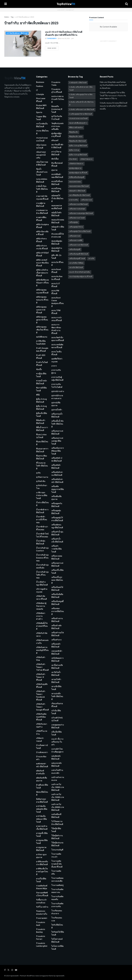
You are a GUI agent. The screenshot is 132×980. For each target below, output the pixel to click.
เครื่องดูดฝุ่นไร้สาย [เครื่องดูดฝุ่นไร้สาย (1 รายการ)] (76, 227)
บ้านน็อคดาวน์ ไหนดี (42, 747)
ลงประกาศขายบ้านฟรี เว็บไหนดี (58, 99)
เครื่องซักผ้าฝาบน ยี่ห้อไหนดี (57, 474)
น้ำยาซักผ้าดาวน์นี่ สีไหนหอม (42, 520)
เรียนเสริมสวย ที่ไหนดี (57, 705)
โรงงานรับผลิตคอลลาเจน (57, 891)
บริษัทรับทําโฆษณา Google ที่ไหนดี (42, 707)
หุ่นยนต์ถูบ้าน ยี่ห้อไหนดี (57, 250)
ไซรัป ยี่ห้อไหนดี (57, 926)
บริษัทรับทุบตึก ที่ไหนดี (42, 686)
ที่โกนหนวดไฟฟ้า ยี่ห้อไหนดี (42, 466)
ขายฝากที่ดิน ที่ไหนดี (41, 219)
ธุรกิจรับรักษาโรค (42, 487)
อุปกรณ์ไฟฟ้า (57, 410)
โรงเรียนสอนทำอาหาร (57, 912)
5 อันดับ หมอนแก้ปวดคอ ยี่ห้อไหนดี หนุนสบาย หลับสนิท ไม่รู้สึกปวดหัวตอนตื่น (114, 106)
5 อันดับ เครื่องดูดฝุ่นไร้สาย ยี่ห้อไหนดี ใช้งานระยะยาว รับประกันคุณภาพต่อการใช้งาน (113, 96)
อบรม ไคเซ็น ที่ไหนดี (56, 353)
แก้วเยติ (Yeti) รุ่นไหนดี (57, 719)
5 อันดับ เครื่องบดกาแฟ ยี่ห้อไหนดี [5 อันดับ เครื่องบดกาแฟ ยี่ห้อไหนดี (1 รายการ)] (82, 110)
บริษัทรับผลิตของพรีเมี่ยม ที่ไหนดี (41, 717)
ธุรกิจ (38, 473)
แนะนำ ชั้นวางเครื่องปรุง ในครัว (57, 742)
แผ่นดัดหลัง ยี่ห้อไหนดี (56, 758)
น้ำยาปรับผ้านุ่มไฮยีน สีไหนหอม (42, 575)
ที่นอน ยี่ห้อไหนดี (42, 443)
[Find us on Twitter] (8, 970)
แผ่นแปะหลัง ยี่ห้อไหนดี (56, 765)
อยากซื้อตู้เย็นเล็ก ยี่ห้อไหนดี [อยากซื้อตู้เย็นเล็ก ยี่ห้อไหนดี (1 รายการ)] (80, 195)
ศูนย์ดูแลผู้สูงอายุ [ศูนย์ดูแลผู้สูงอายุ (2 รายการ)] (75, 168)
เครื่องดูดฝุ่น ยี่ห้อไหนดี (56, 512)
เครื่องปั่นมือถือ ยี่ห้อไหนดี (57, 596)
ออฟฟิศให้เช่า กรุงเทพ (57, 360)
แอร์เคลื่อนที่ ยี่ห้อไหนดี (56, 816)
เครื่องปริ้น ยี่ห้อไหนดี (57, 572)
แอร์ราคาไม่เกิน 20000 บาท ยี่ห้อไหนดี (58, 807)
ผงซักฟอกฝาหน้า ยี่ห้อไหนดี (42, 765)
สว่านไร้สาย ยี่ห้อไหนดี (56, 153)
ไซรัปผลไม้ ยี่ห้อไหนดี (58, 933)
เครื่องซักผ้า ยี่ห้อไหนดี (56, 467)
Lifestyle (40, 94)
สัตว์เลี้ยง (55, 159)
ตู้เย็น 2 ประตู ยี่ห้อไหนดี (41, 401)
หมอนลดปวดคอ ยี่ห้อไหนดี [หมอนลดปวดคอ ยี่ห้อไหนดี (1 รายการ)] (79, 186)
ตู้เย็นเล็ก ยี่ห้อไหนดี (42, 415)
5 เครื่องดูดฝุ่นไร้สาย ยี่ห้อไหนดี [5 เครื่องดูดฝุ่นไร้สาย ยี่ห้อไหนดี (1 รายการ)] (81, 114)
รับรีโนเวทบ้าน (42, 907)
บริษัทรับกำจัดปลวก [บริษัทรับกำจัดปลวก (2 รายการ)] (76, 164)
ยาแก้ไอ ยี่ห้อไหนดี (41, 880)
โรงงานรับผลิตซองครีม (57, 898)
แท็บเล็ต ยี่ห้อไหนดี (56, 733)
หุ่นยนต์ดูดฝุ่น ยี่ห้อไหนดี (57, 243)
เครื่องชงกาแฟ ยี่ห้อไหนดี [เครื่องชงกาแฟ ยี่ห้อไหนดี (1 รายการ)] (78, 204)
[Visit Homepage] (66, 4)
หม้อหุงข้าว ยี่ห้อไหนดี (58, 228)
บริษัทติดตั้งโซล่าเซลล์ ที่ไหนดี (42, 626)
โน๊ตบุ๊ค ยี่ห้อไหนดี (56, 830)
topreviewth (14, 976)
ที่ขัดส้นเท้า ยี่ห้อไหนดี (41, 422)
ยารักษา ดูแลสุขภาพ (41, 856)
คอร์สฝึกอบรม (42, 337)
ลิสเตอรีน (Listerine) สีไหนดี (57, 109)
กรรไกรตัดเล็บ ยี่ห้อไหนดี (42, 125)
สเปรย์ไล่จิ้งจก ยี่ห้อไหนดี (57, 183)
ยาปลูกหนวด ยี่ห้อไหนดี (41, 849)
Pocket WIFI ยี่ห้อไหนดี (41, 107)
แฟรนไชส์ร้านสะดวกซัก (57, 772)
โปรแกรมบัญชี (57, 850)
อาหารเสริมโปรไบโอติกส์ (57, 386)
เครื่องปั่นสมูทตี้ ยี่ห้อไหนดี (57, 603)
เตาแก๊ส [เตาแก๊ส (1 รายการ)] (91, 259)
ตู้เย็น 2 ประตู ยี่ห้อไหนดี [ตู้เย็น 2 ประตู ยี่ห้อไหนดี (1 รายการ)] (78, 146)
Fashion (40, 86)
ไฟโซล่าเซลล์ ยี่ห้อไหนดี (57, 941)
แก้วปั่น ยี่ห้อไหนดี (56, 712)
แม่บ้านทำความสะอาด (58, 779)
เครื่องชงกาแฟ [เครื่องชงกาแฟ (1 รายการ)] (87, 200)
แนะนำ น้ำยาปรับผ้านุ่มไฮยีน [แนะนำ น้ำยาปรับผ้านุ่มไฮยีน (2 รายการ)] (80, 272)
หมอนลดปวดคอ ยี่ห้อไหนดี (57, 207)
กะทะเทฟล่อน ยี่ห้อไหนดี (42, 181)
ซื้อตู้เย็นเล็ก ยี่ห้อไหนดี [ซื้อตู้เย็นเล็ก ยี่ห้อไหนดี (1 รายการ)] (78, 141)
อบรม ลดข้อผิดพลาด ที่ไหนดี (57, 346)
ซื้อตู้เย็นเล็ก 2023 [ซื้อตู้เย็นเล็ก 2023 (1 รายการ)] (76, 137)
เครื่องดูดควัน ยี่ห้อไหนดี (57, 505)
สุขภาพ (54, 170)
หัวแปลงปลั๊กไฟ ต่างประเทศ (58, 235)
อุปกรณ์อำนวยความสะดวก (57, 397)
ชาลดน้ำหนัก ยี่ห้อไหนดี (41, 382)
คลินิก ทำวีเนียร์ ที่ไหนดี (42, 254)
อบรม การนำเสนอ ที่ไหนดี (57, 319)
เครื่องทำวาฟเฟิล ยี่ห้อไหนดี (56, 549)
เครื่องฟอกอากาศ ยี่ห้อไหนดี (58, 611)
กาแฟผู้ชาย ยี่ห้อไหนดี (41, 205)
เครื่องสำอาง (56, 640)
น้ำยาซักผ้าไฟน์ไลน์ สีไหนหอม (42, 535)
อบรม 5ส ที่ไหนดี (57, 264)
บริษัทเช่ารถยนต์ (40, 740)
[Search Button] (126, 4)
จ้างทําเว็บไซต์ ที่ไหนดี (42, 364)
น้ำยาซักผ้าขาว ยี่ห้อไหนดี (42, 511)
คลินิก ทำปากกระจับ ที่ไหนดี (42, 247)
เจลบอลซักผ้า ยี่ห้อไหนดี (57, 653)
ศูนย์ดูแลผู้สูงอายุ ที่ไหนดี (56, 135)
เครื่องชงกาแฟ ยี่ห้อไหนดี (57, 432)
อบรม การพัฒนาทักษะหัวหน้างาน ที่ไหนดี (56, 329)
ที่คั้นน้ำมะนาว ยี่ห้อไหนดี (42, 429)
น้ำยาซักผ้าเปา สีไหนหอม (42, 528)
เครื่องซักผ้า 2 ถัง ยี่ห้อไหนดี (57, 460)
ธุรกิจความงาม (42, 477)
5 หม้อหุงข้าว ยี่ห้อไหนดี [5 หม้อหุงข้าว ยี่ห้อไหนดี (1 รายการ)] (78, 83)
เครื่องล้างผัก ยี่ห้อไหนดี (56, 627)
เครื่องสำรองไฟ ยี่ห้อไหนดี (58, 634)
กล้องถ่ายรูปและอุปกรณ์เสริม (41, 155)
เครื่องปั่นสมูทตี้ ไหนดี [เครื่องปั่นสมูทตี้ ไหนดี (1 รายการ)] (77, 259)
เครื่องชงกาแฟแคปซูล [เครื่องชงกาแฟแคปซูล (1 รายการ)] (77, 209)
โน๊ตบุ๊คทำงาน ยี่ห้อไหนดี (57, 837)
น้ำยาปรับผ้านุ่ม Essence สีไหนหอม (42, 558)
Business (40, 82)
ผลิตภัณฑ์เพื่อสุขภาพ (42, 779)
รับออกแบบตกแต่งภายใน (42, 913)
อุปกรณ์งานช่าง (58, 391)
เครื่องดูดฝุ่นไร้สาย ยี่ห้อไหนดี (57, 519)
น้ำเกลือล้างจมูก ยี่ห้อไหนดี (42, 583)
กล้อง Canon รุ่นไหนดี (41, 146)
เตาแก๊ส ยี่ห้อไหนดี (56, 688)
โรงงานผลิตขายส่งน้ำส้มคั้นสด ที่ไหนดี (57, 864)
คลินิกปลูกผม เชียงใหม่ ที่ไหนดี (42, 330)
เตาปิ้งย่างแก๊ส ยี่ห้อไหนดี (57, 667)
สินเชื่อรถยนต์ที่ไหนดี (57, 165)
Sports (39, 112)
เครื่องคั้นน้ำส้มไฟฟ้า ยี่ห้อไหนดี (57, 424)
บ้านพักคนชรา (42, 752)
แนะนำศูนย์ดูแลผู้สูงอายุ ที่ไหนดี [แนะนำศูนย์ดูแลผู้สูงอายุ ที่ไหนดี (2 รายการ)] (81, 277)
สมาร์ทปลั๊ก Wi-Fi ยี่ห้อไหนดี (58, 146)
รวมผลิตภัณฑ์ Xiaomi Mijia (42, 887)
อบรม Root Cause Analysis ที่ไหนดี (58, 302)
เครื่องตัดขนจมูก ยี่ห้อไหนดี (57, 526)
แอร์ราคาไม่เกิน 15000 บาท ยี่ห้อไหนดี (58, 797)
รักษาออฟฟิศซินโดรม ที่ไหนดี (42, 894)
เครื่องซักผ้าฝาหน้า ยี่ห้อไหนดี (57, 481)
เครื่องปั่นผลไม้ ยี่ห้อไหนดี (57, 589)
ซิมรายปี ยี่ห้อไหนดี (41, 389)
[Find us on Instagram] (12, 970)
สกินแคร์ (55, 141)
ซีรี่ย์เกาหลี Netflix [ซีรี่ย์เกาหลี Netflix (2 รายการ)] (76, 128)
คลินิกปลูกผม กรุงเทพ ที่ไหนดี (42, 291)
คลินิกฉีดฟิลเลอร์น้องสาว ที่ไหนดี (42, 283)
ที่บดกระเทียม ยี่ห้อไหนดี (42, 457)
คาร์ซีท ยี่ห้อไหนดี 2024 (41, 343)
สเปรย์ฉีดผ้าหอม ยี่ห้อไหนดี (57, 176)
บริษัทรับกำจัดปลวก (42, 635)
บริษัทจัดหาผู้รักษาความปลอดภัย (41, 606)
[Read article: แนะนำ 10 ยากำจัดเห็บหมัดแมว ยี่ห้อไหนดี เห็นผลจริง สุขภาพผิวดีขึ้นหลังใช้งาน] (23, 44)
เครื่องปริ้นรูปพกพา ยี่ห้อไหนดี (57, 580)
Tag (12, 17)
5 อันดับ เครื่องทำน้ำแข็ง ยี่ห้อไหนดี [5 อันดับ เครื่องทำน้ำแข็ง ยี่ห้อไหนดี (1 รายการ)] (81, 104)
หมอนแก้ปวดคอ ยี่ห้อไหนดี (58, 221)
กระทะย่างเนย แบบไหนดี (42, 139)
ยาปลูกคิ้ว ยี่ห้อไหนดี (42, 835)
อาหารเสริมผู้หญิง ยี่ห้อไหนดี (57, 379)
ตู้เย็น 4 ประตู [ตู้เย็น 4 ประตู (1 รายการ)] (74, 150)
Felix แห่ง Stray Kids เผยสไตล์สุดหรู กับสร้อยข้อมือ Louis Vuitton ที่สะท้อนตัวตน (113, 85)
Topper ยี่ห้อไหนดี (41, 118)
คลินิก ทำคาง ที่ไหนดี (41, 240)
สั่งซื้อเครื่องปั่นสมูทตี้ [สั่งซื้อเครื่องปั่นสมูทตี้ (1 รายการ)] (77, 177)
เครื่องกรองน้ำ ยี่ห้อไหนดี (57, 415)
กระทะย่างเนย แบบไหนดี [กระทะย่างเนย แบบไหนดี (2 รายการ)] (78, 118)
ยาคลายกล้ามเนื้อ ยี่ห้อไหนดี (42, 828)
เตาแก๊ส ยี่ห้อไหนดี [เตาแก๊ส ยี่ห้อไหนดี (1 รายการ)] (76, 267)
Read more (53, 48)
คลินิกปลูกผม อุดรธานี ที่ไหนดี (42, 320)
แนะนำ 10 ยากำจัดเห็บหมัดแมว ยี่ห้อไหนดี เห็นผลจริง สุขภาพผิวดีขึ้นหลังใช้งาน (64, 33)
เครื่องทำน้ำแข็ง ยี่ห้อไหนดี (57, 540)
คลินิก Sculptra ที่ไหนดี (42, 226)
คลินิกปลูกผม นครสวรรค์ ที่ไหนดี (41, 310)
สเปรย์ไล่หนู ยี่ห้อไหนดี (56, 190)
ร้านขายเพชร (42, 918)
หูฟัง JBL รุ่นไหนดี (56, 257)
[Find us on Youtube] (16, 970)
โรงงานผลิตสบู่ (57, 885)
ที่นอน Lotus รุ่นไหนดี (41, 436)
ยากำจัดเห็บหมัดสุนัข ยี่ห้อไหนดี (42, 809)
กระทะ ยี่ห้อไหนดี (42, 132)
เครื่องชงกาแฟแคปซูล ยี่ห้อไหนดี (57, 441)
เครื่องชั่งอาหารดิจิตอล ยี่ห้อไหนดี (58, 451)
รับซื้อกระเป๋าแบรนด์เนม (41, 901)
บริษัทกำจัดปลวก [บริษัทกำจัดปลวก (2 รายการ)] (86, 159)
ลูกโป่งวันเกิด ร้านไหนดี (57, 118)
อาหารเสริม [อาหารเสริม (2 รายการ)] (74, 200)
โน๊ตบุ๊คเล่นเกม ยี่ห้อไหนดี (57, 844)
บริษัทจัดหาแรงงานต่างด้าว (41, 616)
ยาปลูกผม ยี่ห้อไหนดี (42, 842)
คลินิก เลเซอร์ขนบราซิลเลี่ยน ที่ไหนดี (42, 263)
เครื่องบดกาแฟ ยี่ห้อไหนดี (57, 565)
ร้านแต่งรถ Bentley (41, 931)
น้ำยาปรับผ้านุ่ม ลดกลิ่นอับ (42, 566)
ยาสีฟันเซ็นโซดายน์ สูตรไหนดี (42, 872)
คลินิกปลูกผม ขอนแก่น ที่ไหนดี (42, 300)
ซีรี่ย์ (38, 395)
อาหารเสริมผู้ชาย (56, 372)
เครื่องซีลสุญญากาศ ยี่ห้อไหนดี (58, 489)
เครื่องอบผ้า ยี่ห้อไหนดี (56, 645)
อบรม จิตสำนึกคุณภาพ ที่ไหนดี (58, 339)
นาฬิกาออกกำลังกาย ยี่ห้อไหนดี (42, 496)
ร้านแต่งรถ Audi (41, 924)
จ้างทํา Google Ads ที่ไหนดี (42, 350)
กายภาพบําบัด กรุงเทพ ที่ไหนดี (42, 198)
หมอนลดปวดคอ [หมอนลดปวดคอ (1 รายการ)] (75, 182)
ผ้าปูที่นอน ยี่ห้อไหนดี (42, 786)
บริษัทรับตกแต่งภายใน (42, 642)
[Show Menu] (6, 4)
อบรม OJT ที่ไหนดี (56, 285)
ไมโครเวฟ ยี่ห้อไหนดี (57, 948)
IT (37, 90)
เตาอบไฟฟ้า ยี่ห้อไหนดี (56, 681)
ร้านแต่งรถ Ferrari (41, 938)
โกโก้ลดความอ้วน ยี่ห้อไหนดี (57, 823)
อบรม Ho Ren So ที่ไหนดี (57, 278)
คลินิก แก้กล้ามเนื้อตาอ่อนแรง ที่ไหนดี (42, 273)
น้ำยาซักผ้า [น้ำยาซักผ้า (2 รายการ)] (73, 159)
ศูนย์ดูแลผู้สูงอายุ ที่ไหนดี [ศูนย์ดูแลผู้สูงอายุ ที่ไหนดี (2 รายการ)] (78, 173)
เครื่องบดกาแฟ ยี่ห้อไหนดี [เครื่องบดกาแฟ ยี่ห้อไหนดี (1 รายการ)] (79, 245)
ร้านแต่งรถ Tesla (56, 84)
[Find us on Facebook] (5, 970)
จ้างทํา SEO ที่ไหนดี (41, 357)
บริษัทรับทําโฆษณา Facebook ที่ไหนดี (41, 696)
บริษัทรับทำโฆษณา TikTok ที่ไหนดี (42, 667)
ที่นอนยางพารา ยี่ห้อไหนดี (42, 450)
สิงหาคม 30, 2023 (64, 39)
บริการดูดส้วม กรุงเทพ (42, 591)
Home (7, 17)
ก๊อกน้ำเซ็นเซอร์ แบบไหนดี (42, 172)
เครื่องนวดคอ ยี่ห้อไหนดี (57, 557)
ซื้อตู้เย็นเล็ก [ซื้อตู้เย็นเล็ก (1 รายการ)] (74, 132)
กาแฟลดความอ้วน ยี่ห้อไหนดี (42, 212)
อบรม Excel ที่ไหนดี (56, 271)
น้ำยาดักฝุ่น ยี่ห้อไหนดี (41, 542)
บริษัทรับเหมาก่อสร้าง (42, 726)
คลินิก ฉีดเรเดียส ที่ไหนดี (42, 233)
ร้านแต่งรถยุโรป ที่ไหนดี (57, 91)
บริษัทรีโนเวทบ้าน (42, 733)
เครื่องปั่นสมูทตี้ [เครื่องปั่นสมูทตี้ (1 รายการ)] (75, 249)
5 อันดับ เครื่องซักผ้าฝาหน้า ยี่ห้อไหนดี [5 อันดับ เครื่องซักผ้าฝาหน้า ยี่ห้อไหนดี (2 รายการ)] (81, 89)
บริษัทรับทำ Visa (41, 659)
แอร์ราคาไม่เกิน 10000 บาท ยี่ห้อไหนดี (58, 787)
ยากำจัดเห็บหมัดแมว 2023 (25, 17)
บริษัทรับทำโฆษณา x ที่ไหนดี (41, 677)
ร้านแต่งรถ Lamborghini (42, 945)
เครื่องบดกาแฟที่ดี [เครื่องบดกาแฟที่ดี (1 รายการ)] (76, 240)
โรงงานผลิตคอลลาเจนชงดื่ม (57, 880)
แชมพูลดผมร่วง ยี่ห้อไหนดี (58, 726)
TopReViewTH (52, 39)
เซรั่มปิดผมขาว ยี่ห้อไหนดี (57, 660)
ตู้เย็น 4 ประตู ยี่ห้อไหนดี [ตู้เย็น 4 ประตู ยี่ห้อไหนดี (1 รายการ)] (78, 155)
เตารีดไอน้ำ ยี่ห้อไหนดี (56, 674)
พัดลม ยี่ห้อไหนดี (42, 794)
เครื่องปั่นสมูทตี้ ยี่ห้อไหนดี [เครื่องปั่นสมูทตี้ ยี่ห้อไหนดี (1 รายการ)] (79, 254)
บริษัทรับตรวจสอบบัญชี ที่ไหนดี (42, 650)
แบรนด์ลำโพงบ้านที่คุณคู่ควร (57, 750)
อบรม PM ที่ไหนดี (55, 292)
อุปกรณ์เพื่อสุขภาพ (56, 404)
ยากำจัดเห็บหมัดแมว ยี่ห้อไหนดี (17, 33)
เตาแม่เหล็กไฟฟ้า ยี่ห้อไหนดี (57, 697)
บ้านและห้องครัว (41, 758)
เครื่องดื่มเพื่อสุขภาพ (56, 498)
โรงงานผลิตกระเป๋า (56, 855)
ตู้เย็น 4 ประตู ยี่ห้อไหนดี (41, 408)
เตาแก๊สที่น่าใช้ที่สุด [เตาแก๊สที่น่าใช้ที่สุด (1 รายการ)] (76, 263)
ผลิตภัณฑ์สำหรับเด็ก (40, 772)
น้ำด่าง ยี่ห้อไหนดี (42, 504)
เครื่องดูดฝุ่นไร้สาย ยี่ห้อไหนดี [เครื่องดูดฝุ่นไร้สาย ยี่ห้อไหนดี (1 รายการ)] (80, 231)
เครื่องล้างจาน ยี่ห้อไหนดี (57, 620)
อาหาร (54, 366)
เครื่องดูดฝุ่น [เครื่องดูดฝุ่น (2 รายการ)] (74, 222)
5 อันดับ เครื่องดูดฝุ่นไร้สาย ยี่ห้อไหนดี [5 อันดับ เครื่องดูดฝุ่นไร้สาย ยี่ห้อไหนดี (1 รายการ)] (81, 96)
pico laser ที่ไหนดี (41, 100)
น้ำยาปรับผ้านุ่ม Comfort (42, 549)
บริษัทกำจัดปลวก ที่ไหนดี (41, 598)
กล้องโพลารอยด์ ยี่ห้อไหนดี (42, 164)
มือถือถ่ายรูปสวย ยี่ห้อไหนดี (42, 801)
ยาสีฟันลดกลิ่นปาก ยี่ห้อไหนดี (42, 863)
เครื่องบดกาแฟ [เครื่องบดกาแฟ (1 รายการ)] (75, 236)
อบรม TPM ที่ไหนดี (56, 312)
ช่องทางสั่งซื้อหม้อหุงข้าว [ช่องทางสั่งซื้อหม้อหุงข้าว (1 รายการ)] (78, 123)
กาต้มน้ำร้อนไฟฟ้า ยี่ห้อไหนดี (42, 189)
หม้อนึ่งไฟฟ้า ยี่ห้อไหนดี (56, 214)
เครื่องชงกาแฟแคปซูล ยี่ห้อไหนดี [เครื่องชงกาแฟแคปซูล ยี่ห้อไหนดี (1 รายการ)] (81, 213)
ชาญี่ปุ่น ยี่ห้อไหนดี (41, 375)
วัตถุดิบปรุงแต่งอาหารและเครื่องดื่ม (57, 126)
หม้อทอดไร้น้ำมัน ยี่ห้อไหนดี (57, 199)
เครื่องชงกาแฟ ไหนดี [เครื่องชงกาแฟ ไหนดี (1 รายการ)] (77, 218)
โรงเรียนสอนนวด (57, 919)
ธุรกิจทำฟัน (41, 481)
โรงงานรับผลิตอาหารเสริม (57, 905)
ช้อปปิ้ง (39, 369)
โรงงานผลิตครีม (56, 873)
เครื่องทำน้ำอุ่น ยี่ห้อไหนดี (57, 533)
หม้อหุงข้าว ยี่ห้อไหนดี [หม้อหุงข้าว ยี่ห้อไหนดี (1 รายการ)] (77, 191)
